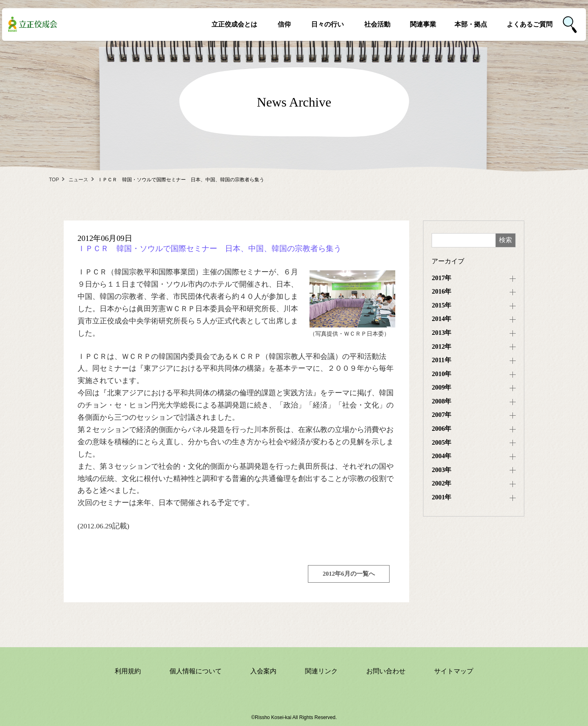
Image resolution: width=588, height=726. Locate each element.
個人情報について (196, 671)
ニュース (78, 180)
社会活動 (377, 24)
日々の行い (327, 24)
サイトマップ (454, 671)
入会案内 (263, 671)
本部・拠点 (471, 24)
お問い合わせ (386, 671)
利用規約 (128, 671)
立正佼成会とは (234, 24)
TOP (54, 180)
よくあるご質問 (530, 24)
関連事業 (423, 24)
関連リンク (321, 671)
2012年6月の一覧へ (349, 574)
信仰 (284, 24)
